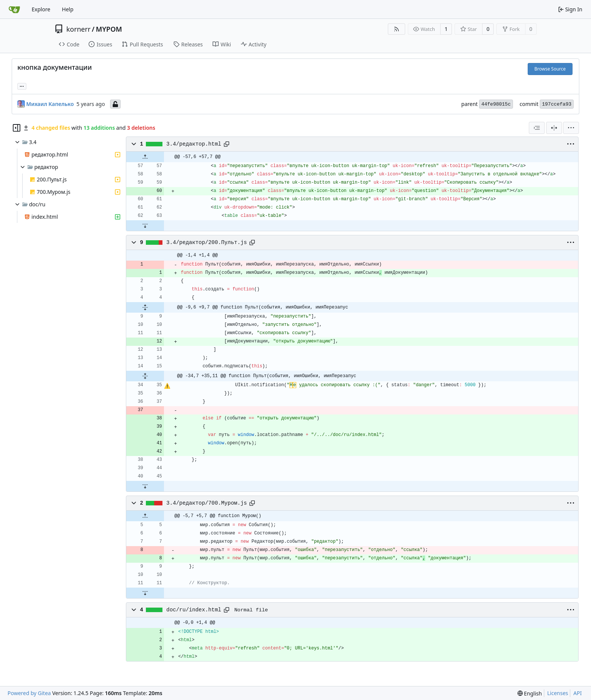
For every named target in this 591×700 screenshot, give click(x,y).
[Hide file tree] (17, 128)
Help (68, 9)
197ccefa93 (557, 104)
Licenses (558, 693)
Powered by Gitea (29, 693)
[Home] (14, 9)
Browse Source (550, 69)
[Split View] (554, 128)
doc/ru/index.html (194, 610)
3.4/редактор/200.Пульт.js (207, 243)
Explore (41, 9)
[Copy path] (227, 144)
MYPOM (109, 29)
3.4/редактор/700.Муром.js (207, 503)
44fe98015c (496, 104)
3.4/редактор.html (194, 144)
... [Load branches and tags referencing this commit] (22, 86)
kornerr (78, 29)
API (577, 693)
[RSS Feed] (397, 29)
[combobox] (537, 128)
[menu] (571, 128)
